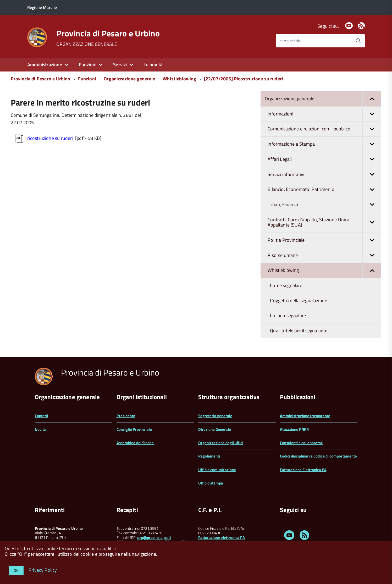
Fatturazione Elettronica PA (303, 470)
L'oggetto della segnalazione (299, 301)
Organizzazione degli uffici (221, 443)
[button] (372, 99)
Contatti (42, 416)
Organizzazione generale (129, 79)
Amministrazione (45, 65)
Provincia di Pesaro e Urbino (108, 33)
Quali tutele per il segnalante (299, 331)
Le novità (153, 65)
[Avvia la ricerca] (358, 41)
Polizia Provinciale (324, 240)
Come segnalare (286, 285)
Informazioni (324, 114)
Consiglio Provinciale (134, 429)
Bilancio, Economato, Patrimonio (324, 189)
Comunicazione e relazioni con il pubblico (324, 129)
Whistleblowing (180, 79)
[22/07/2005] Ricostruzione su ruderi (244, 79)
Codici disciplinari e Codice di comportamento (318, 456)
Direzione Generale (215, 429)
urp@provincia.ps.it (154, 538)
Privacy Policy (43, 570)
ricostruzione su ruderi (51, 138)
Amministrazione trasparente (305, 416)
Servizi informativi (324, 175)
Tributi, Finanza (324, 205)
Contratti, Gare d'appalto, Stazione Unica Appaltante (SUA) (324, 222)
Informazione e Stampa (324, 144)
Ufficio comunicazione (217, 470)
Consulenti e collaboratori (302, 443)
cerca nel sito (291, 41)
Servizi (120, 65)
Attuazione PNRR (294, 429)
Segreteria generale (215, 416)
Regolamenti (209, 456)
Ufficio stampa (211, 483)
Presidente (126, 416)
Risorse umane (324, 255)
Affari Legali (324, 159)
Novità (40, 429)
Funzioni (88, 65)
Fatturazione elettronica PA (222, 538)
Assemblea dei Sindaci (136, 443)
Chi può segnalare (288, 315)
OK (16, 571)
